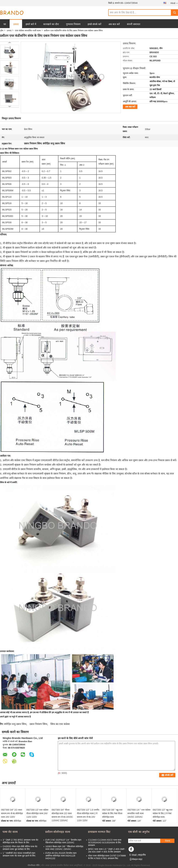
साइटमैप (142, 855)
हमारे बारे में (31, 24)
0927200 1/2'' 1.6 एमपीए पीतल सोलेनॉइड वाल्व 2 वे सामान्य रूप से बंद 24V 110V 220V (88, 815)
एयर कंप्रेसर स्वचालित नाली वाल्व (28, 31)
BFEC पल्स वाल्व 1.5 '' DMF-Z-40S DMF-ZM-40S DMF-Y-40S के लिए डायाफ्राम (107, 850)
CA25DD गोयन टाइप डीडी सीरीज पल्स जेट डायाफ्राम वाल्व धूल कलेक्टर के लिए (20, 848)
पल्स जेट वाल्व (10, 832)
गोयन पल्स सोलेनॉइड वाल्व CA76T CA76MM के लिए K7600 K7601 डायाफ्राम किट (107, 857)
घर (5, 24)
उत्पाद (16, 24)
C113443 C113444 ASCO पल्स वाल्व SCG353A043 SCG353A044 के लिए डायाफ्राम (105, 843)
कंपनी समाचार (134, 24)
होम (2, 31)
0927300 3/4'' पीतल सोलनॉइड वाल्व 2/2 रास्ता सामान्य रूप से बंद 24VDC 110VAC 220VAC (62, 815)
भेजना (167, 841)
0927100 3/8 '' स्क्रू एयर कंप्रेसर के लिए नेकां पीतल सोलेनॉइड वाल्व (112, 813)
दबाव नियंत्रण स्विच (38, 724)
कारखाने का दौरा (51, 24)
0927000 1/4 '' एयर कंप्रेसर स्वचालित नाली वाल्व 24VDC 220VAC (139, 813)
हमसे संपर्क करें (94, 24)
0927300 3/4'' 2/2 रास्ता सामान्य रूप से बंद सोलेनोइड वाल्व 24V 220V (12, 813)
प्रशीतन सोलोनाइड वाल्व (58, 832)
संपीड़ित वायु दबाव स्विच (15, 724)
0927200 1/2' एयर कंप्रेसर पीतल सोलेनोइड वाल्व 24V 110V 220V (37, 813)
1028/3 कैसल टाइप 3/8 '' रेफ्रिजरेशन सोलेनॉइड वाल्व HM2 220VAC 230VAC (64, 848)
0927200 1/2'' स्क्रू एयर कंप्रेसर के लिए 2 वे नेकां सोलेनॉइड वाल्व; (163, 813)
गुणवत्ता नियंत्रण (73, 24)
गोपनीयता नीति (34, 865)
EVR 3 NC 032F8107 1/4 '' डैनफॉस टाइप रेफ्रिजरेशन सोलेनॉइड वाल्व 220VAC (63, 841)
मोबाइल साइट (136, 859)
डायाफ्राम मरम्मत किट (99, 832)
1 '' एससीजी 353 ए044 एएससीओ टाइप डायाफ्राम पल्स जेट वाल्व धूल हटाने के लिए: (19, 854)
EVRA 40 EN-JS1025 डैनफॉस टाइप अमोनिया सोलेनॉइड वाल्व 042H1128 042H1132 (61, 856)
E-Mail (133, 855)
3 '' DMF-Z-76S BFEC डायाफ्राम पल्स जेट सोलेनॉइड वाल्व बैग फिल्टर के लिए (20, 841)
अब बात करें (114, 24)
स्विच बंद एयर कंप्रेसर (60, 724)
